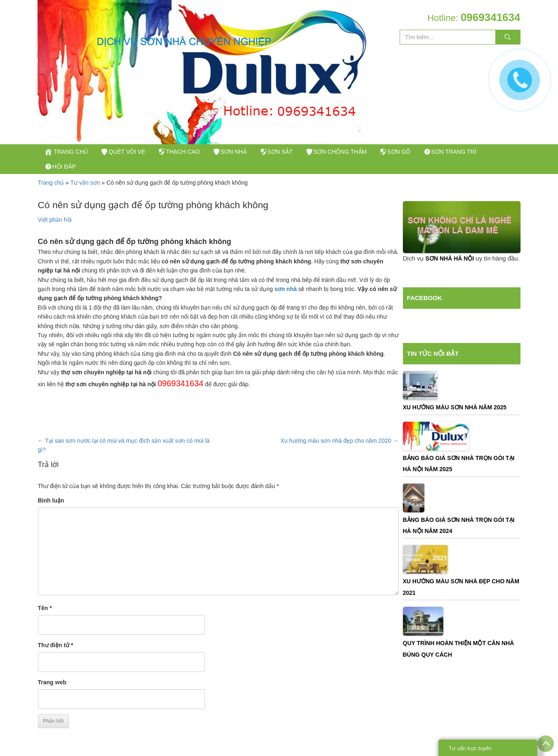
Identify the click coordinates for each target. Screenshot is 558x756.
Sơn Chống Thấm (374, 156)
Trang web (52, 699)
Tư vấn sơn (85, 199)
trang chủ (70, 156)
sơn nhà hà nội (450, 275)
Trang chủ (51, 199)
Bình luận (51, 517)
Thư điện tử (56, 662)
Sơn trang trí (75, 179)
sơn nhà (286, 305)
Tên (45, 625)
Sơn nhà (254, 156)
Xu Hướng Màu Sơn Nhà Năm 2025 (455, 424)
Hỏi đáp (137, 179)
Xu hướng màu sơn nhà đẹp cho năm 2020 (339, 457)
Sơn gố (440, 156)
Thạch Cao (197, 156)
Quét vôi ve (134, 156)
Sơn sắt (306, 156)
